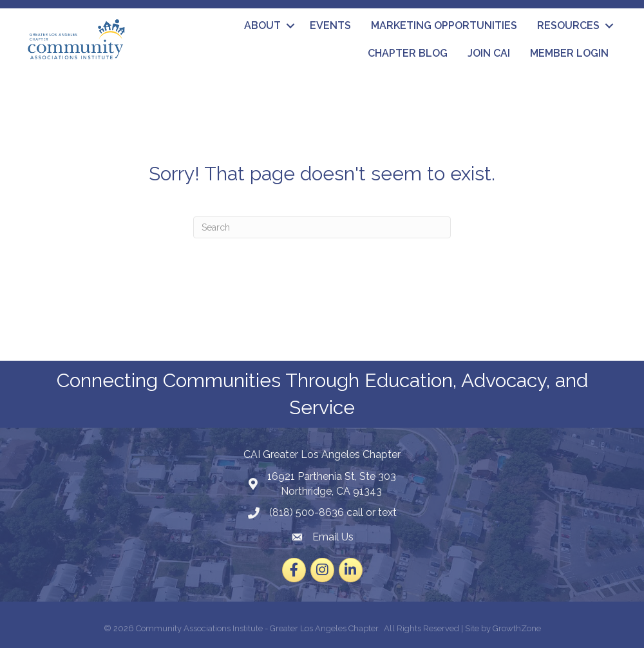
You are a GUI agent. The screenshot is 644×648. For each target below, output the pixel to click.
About (262, 25)
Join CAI (489, 53)
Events (330, 25)
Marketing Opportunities (444, 25)
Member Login (569, 53)
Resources (568, 25)
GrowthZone (517, 628)
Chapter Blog (408, 53)
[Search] (322, 227)
